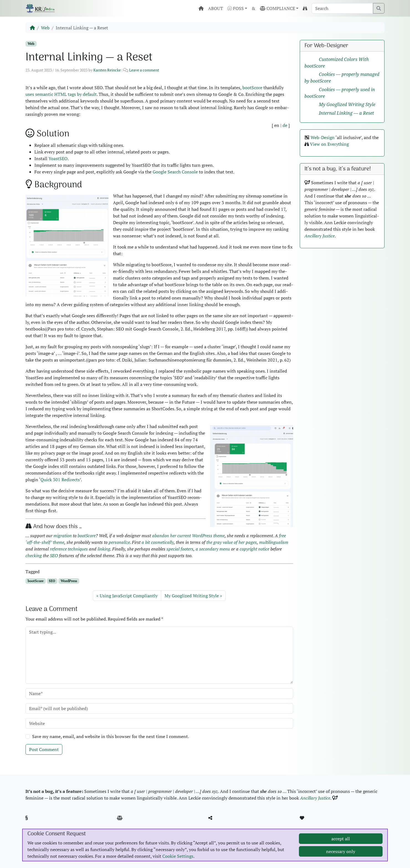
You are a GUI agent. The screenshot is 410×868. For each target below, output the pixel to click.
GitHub (221, 825)
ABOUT (216, 8)
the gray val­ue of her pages (232, 542)
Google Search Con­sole (175, 172)
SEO (54, 555)
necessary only (341, 856)
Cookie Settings (178, 861)
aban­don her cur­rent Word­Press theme (188, 536)
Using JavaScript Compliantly (129, 596)
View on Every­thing (329, 144)
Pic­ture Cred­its (137, 825)
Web (45, 28)
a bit (146, 542)
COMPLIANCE (277, 8)
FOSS (236, 8)
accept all (341, 843)
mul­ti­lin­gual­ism (274, 542)
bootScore (252, 88)
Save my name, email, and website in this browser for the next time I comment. (111, 736)
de (285, 125)
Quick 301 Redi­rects (60, 480)
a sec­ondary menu (213, 549)
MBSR (312, 825)
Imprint (39, 825)
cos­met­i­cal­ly (162, 542)
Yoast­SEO (58, 158)
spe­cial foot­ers (180, 549)
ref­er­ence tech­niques (69, 549)
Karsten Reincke (107, 70)
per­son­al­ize (119, 542)
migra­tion (63, 536)
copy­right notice (254, 549)
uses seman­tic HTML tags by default (61, 94)
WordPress (69, 581)
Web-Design (323, 137)
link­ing (104, 549)
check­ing (34, 555)
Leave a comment (144, 70)
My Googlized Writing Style (192, 596)
